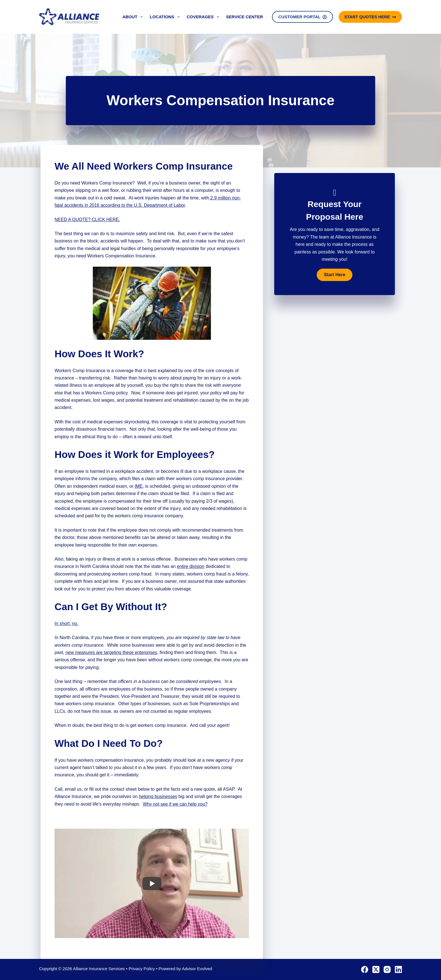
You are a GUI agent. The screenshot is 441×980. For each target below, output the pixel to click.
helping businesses (158, 796)
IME (139, 486)
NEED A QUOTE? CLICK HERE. (87, 220)
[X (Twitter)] (376, 969)
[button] (334, 275)
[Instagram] (387, 969)
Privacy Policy (142, 969)
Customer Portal (302, 17)
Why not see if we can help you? (175, 804)
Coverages (204, 17)
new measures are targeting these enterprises (111, 652)
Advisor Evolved (197, 969)
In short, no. (67, 623)
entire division (191, 566)
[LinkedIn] (398, 969)
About (134, 17)
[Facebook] (365, 969)
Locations (166, 17)
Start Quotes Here (370, 17)
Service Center (245, 17)
